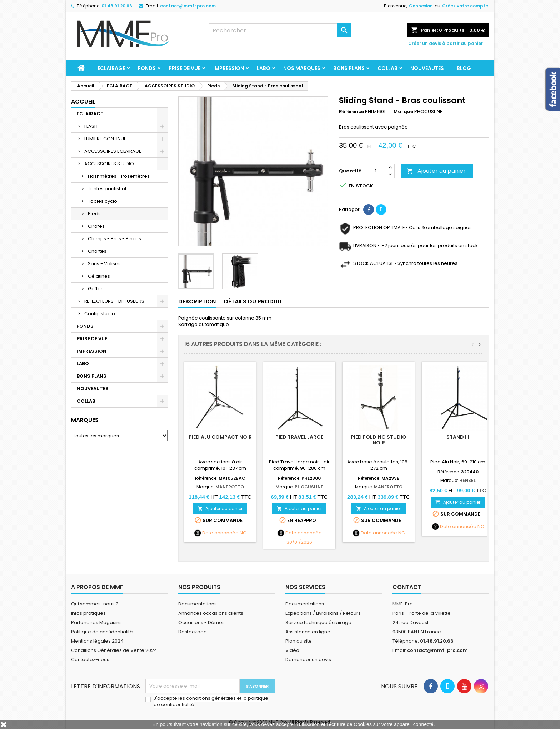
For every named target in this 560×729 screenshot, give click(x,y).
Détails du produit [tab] (253, 301)
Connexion (421, 6)
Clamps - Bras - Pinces (114, 239)
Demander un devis (308, 660)
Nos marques (302, 68)
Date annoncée (220, 533)
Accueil (83, 102)
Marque (403, 112)
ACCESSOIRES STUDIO (109, 164)
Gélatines (99, 276)
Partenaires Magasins (96, 622)
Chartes (97, 251)
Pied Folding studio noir (379, 440)
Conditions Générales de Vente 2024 (114, 650)
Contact (407, 587)
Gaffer (95, 289)
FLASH (91, 126)
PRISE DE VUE (184, 68)
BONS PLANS (349, 68)
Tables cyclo (102, 201)
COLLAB (387, 68)
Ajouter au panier (436, 171)
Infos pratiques (88, 613)
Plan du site (299, 641)
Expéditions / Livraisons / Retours (323, 613)
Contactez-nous (90, 660)
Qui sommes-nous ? (95, 604)
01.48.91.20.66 (117, 6)
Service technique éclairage (318, 622)
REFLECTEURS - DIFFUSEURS (114, 301)
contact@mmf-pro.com (188, 6)
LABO (264, 68)
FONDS (147, 68)
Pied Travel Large (299, 437)
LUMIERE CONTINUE (105, 139)
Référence (351, 112)
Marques (85, 420)
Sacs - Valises (104, 264)
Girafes (96, 226)
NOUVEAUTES (427, 68)
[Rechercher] (280, 30)
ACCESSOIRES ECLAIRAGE (113, 151)
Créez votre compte (465, 6)
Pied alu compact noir (220, 437)
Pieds (94, 214)
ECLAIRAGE (111, 68)
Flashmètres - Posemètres (119, 176)
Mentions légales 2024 (97, 641)
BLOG (464, 68)
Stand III (458, 437)
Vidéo (292, 650)
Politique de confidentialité (102, 632)
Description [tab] (197, 301)
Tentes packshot (107, 189)
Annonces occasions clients (211, 613)
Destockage (192, 632)
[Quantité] (376, 171)
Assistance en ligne (308, 632)
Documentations (197, 604)
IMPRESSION (229, 68)
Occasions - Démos (201, 622)
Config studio (100, 314)
